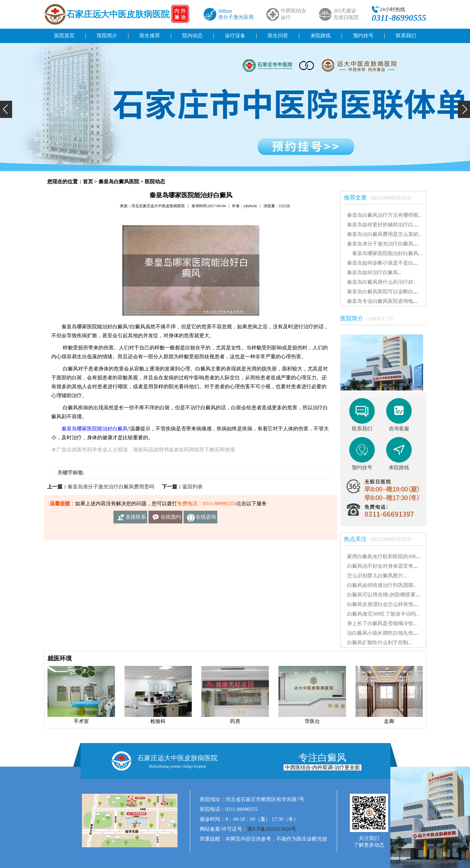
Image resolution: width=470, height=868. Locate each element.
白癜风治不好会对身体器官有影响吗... (390, 566)
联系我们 (406, 36)
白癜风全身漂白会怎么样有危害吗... (387, 604)
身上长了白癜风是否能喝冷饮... (382, 623)
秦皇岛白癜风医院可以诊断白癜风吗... (390, 292)
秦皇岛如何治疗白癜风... (374, 272)
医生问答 (278, 36)
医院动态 (155, 182)
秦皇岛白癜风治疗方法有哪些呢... (385, 215)
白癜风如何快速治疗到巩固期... (382, 585)
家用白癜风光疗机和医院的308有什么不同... (396, 556)
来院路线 (321, 36)
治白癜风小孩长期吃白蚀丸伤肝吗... (387, 633)
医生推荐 (150, 36)
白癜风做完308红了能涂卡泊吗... (383, 614)
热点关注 (381, 539)
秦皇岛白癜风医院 (119, 182)
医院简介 (107, 36)
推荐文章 (381, 198)
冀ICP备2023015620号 (272, 829)
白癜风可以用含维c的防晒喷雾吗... (386, 595)
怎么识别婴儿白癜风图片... (377, 576)
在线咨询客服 (206, 519)
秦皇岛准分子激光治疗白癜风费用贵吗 (111, 487)
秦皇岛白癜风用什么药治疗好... (382, 282)
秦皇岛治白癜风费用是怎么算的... (385, 234)
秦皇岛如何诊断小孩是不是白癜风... (387, 263)
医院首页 (64, 36)
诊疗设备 (235, 36)
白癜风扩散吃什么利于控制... (380, 642)
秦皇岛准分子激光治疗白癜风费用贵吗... (392, 244)
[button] (6, 109)
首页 (88, 182)
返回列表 (192, 487)
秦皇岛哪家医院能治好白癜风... (385, 253)
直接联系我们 (136, 519)
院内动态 (192, 36)
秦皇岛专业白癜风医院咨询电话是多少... (392, 301)
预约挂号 (363, 36)
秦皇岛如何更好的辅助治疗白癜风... (387, 225)
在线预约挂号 (171, 519)
